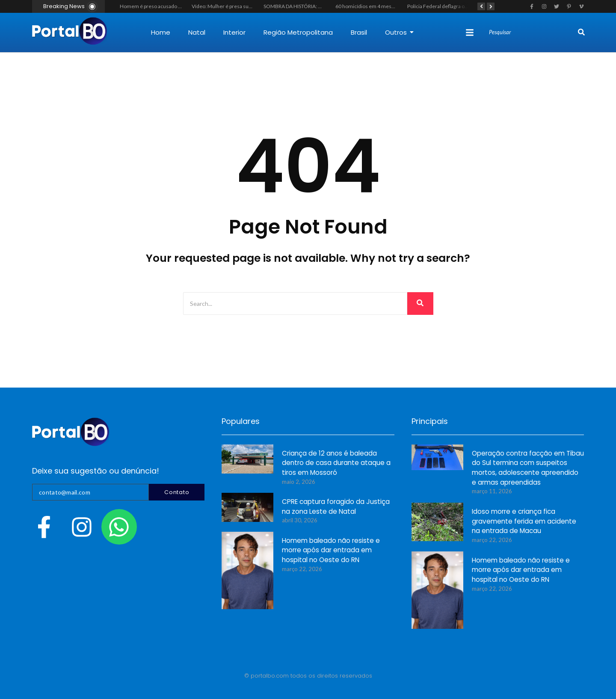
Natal (197, 32)
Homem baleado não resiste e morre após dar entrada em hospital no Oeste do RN (331, 551)
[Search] (532, 33)
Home (161, 32)
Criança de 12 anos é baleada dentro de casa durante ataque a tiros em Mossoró (336, 464)
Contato (177, 492)
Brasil (359, 32)
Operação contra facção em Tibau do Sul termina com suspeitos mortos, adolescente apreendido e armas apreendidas (528, 468)
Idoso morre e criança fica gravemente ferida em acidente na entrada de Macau (524, 522)
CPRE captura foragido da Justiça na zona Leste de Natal (336, 507)
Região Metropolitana (298, 32)
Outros (399, 32)
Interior (234, 32)
